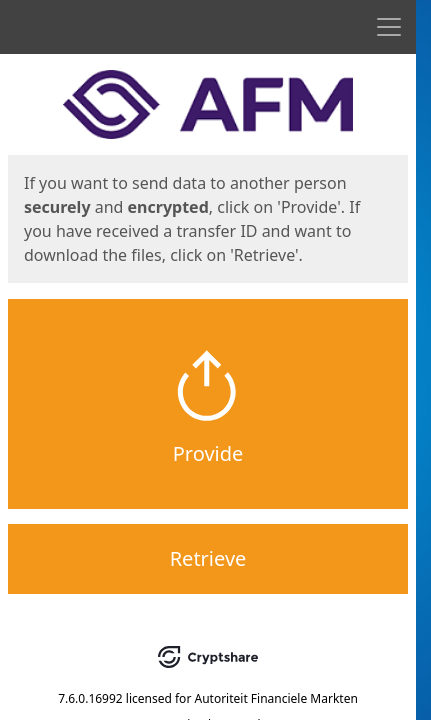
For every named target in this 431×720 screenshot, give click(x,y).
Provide (208, 453)
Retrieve (208, 558)
